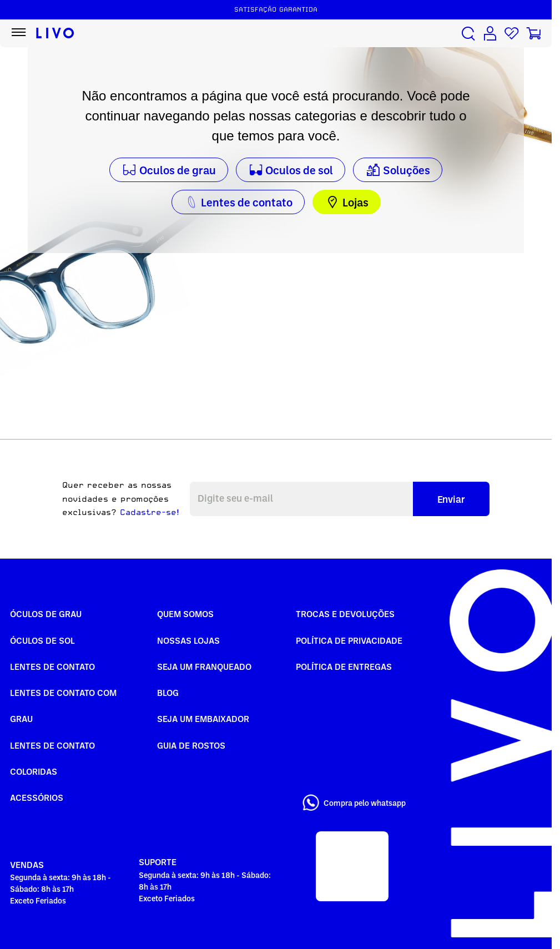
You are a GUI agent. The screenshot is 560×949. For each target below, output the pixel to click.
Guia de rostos (191, 745)
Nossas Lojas (188, 640)
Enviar (451, 499)
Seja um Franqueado (204, 667)
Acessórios (37, 797)
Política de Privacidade (349, 640)
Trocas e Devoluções (345, 614)
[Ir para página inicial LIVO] (55, 33)
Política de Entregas (344, 667)
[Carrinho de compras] (533, 34)
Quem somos (185, 614)
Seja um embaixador (203, 719)
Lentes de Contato (52, 667)
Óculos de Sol (42, 640)
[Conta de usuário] (490, 34)
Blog (168, 693)
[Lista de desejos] (512, 34)
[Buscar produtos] (468, 34)
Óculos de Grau (46, 614)
